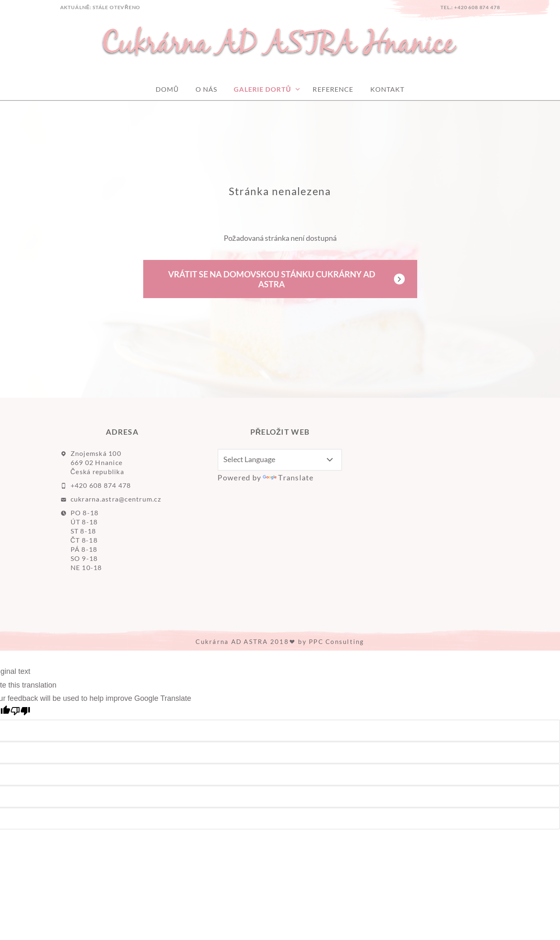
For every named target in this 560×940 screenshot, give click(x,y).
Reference (333, 89)
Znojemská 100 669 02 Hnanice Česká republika (97, 462)
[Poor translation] (20, 711)
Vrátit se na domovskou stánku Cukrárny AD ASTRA (272, 279)
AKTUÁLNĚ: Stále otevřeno (100, 7)
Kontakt (388, 89)
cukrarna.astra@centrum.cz (116, 499)
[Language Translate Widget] (280, 460)
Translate (288, 477)
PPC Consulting (337, 641)
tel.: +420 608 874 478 (470, 7)
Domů (167, 89)
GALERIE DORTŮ (262, 89)
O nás (207, 89)
